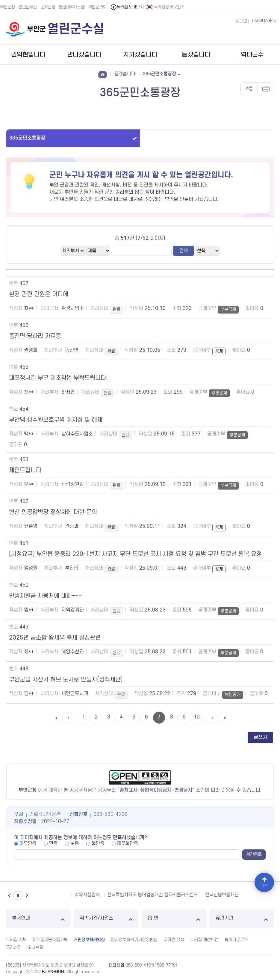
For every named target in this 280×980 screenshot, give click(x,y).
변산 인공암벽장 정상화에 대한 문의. (54, 512)
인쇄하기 (265, 89)
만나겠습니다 (84, 55)
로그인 (241, 21)
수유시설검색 (87, 895)
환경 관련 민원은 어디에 (39, 294)
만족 (53, 843)
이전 (9, 896)
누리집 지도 (16, 940)
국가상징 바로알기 (165, 7)
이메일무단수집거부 (50, 940)
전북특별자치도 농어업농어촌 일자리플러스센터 (152, 895)
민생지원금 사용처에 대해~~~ (45, 596)
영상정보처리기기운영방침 (134, 940)
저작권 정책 (174, 940)
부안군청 (7, 7)
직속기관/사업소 (106, 919)
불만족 (98, 843)
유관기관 (242, 919)
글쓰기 (260, 737)
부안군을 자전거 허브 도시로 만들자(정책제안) (66, 680)
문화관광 (48, 7)
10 (197, 717)
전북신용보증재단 (222, 895)
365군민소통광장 (27, 138)
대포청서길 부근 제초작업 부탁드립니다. (58, 378)
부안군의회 (97, 7)
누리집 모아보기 (127, 7)
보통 (75, 843)
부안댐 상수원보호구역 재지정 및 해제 (56, 420)
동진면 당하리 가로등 (35, 336)
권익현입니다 (28, 55)
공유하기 (249, 89)
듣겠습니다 (196, 55)
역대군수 (252, 55)
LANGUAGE (265, 21)
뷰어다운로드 (236, 940)
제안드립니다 (25, 470)
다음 (27, 896)
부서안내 (38, 919)
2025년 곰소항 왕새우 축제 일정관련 (55, 638)
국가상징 (14, 948)
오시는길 (35, 948)
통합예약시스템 (72, 7)
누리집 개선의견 (204, 940)
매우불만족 (128, 843)
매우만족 (28, 843)
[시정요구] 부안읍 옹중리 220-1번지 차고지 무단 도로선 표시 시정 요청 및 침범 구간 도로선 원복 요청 (135, 554)
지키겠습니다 (140, 55)
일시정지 (18, 896)
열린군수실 (28, 7)
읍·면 (174, 919)
